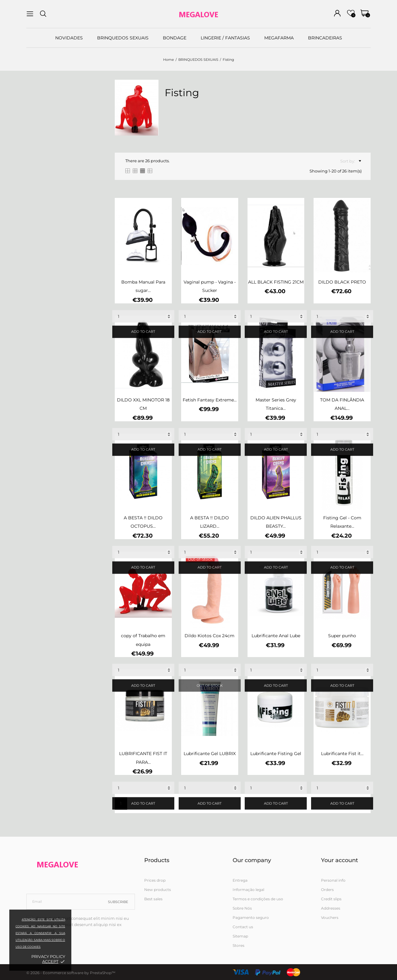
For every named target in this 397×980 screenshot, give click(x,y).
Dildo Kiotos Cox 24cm (210, 636)
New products (158, 890)
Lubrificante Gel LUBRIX (210, 754)
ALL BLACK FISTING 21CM (276, 282)
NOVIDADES (69, 38)
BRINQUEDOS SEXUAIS (123, 38)
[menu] (30, 14)
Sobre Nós (242, 908)
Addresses (331, 908)
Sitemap (240, 936)
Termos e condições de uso (258, 899)
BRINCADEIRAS (325, 38)
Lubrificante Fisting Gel (276, 754)
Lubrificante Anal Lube (276, 636)
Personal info (333, 880)
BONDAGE (175, 38)
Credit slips (331, 899)
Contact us (243, 927)
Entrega (240, 880)
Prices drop (155, 880)
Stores (239, 945)
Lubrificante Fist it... (342, 754)
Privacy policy (48, 956)
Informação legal (248, 890)
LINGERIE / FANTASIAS (225, 38)
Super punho (342, 636)
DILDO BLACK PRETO (342, 282)
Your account (339, 860)
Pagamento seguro (251, 917)
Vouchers (330, 917)
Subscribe (118, 902)
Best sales (153, 899)
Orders (327, 890)
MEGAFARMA (279, 38)
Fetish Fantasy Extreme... (210, 400)
